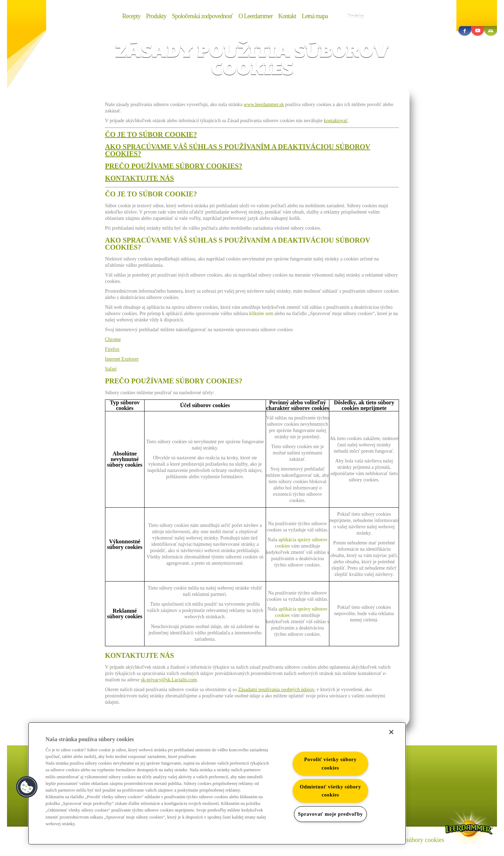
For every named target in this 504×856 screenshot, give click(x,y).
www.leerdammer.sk (264, 105)
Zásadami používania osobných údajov (276, 690)
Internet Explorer (122, 359)
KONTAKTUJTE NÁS (139, 178)
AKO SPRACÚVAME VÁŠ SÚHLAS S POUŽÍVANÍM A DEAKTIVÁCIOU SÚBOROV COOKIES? (238, 150)
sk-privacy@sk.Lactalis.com (169, 680)
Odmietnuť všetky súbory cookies (330, 791)
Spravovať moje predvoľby (330, 814)
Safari (111, 369)
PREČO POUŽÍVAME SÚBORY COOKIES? (174, 166)
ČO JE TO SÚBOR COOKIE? (151, 134)
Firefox (112, 349)
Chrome (113, 339)
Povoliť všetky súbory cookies (330, 763)
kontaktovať (336, 121)
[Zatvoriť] (391, 732)
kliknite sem (261, 314)
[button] (27, 787)
